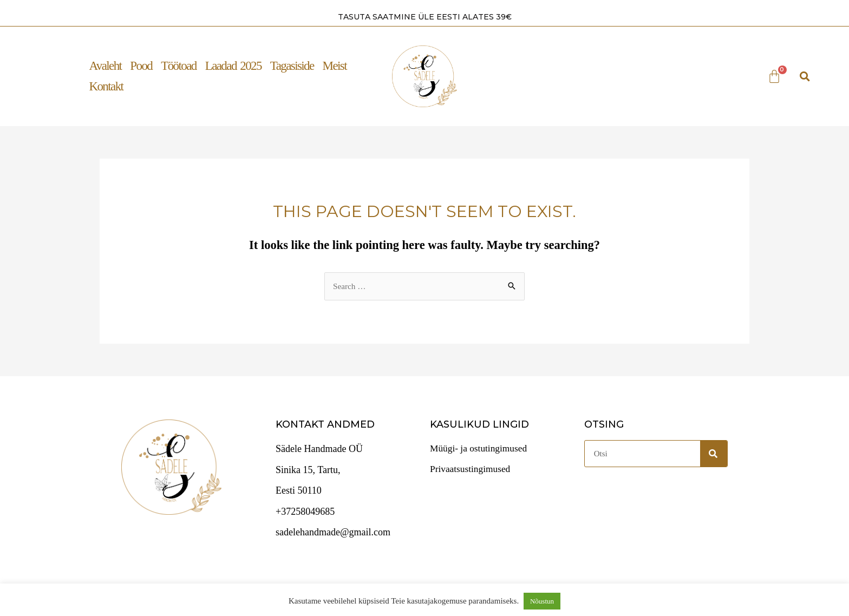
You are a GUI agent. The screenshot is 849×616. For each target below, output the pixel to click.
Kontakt (106, 86)
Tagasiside (292, 65)
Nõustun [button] (542, 601)
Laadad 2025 (233, 65)
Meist (335, 65)
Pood (141, 65)
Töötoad (178, 65)
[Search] (714, 453)
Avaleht (105, 65)
